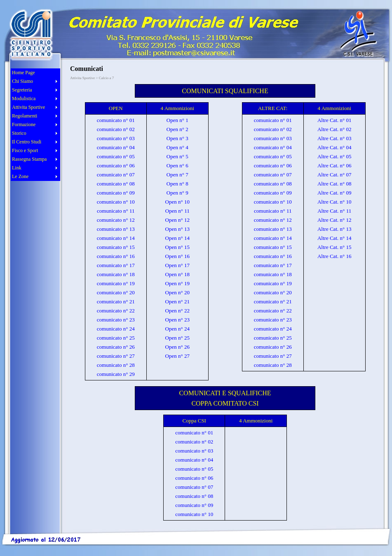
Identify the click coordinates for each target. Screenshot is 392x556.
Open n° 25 (177, 338)
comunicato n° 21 (116, 301)
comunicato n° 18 (116, 274)
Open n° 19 (177, 283)
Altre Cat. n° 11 (334, 211)
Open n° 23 (177, 320)
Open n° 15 (177, 247)
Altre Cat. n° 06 (334, 165)
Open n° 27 (177, 356)
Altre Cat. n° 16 (334, 256)
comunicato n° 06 (116, 165)
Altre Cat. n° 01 (334, 120)
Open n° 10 (177, 202)
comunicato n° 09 (116, 193)
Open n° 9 (177, 193)
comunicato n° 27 (116, 356)
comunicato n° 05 (116, 156)
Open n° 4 (177, 147)
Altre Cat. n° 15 (334, 247)
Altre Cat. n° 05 (334, 156)
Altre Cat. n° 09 (334, 193)
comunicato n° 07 (116, 175)
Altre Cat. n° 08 (334, 184)
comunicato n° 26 (116, 347)
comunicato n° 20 (116, 292)
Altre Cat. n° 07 (334, 175)
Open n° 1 (177, 120)
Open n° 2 (177, 129)
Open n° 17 (177, 265)
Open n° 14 (177, 238)
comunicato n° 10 (116, 202)
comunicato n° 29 (116, 374)
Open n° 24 (177, 329)
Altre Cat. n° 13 (334, 229)
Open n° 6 (177, 165)
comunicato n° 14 (116, 238)
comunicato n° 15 (116, 247)
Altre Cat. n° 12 (334, 220)
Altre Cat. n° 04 (334, 147)
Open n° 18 (177, 274)
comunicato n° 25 (116, 338)
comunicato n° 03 (116, 138)
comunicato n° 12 (116, 220)
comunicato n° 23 (116, 320)
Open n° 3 (177, 138)
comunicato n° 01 (116, 120)
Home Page (23, 73)
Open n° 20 (177, 292)
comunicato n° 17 (116, 265)
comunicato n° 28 (116, 365)
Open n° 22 (177, 311)
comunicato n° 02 (116, 129)
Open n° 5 (177, 156)
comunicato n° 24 (116, 329)
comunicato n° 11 (116, 211)
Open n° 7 (177, 175)
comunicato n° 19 (116, 283)
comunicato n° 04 (116, 147)
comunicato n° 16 (116, 256)
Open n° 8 (177, 184)
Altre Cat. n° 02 (334, 129)
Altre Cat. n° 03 (334, 138)
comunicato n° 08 (116, 184)
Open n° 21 (177, 301)
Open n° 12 (177, 220)
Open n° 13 (177, 229)
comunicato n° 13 (116, 229)
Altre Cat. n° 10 (334, 202)
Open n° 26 (177, 347)
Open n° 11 (177, 211)
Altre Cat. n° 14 (334, 238)
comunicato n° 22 (116, 311)
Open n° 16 (177, 256)
